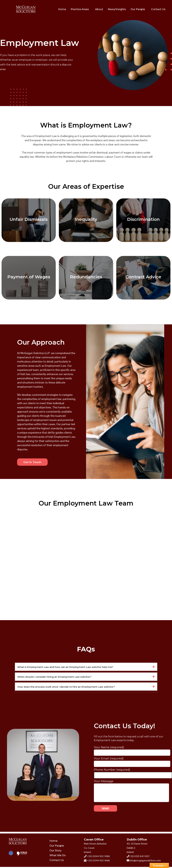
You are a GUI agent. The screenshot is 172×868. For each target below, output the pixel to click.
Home (62, 9)
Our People (138, 9)
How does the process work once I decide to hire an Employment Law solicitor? (76, 687)
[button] (86, 667)
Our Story (55, 852)
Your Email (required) (132, 762)
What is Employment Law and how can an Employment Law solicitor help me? (75, 667)
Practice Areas (80, 9)
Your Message (131, 784)
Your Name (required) (132, 751)
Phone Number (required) (133, 773)
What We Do (58, 856)
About (99, 9)
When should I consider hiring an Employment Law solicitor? (62, 677)
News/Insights (117, 9)
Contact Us (158, 9)
